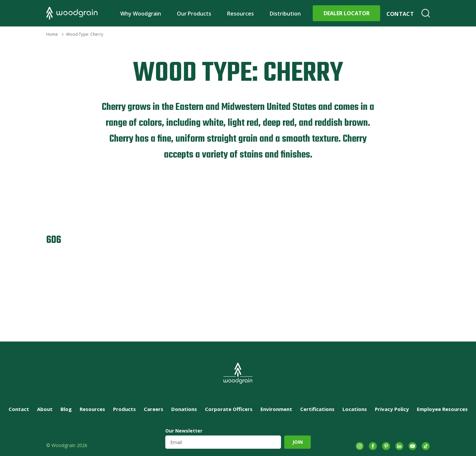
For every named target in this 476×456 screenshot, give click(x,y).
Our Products (194, 14)
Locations (355, 409)
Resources (240, 14)
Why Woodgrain (141, 14)
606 (54, 240)
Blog (66, 409)
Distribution (285, 14)
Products (124, 409)
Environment (276, 409)
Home (52, 34)
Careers (154, 409)
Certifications (317, 409)
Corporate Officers (229, 409)
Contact (400, 14)
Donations (184, 409)
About (45, 409)
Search (426, 13)
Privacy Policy (392, 409)
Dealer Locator (347, 13)
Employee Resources (442, 409)
